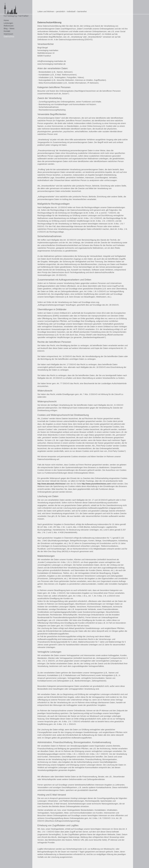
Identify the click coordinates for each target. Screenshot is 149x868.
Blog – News (9, 29)
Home (6, 20)
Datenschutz (9, 37)
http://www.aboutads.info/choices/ (52, 484)
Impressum (8, 34)
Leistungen (8, 23)
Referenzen (9, 26)
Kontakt (7, 31)
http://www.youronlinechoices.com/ (96, 484)
